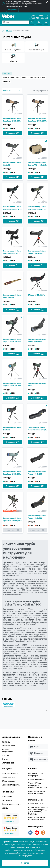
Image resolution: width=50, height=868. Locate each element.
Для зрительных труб (11, 78)
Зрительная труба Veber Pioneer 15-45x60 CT (37, 252)
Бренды (5, 808)
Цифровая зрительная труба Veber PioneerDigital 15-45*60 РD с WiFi (37, 429)
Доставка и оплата (10, 774)
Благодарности (8, 763)
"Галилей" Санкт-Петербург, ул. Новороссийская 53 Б (38, 785)
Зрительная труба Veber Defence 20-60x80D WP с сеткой (12, 208)
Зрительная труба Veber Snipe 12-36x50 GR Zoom (12, 340)
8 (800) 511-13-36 (37, 18)
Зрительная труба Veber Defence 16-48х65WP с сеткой (12, 252)
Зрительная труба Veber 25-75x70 (12, 429)
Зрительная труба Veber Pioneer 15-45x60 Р (37, 473)
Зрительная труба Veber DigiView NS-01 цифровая (12, 519)
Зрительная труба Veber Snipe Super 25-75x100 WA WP (12, 120)
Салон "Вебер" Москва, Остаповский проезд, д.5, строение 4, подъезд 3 (38, 811)
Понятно (25, 863)
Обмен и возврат (9, 781)
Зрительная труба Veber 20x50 (37, 385)
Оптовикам (7, 797)
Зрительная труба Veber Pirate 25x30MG (12, 296)
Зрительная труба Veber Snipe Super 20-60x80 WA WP (37, 120)
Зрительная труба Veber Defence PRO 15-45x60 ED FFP (37, 164)
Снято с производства (11, 804)
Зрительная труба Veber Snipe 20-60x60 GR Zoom (12, 385)
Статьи (5, 759)
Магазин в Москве (36, 800)
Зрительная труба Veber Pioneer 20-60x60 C (37, 340)
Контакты (6, 742)
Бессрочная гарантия (11, 785)
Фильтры (12, 91)
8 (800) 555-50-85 (37, 15)
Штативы (6, 82)
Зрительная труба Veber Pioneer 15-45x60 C (37, 517)
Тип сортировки (41, 91)
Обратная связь (9, 746)
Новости (5, 755)
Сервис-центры (8, 777)
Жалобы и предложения (8, 750)
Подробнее (12, 10)
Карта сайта (7, 800)
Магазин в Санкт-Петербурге (36, 775)
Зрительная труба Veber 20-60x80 (12, 164)
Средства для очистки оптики (34, 78)
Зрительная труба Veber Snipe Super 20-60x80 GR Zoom (12, 473)
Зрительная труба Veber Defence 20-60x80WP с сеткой (37, 208)
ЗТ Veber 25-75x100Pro (37, 295)
